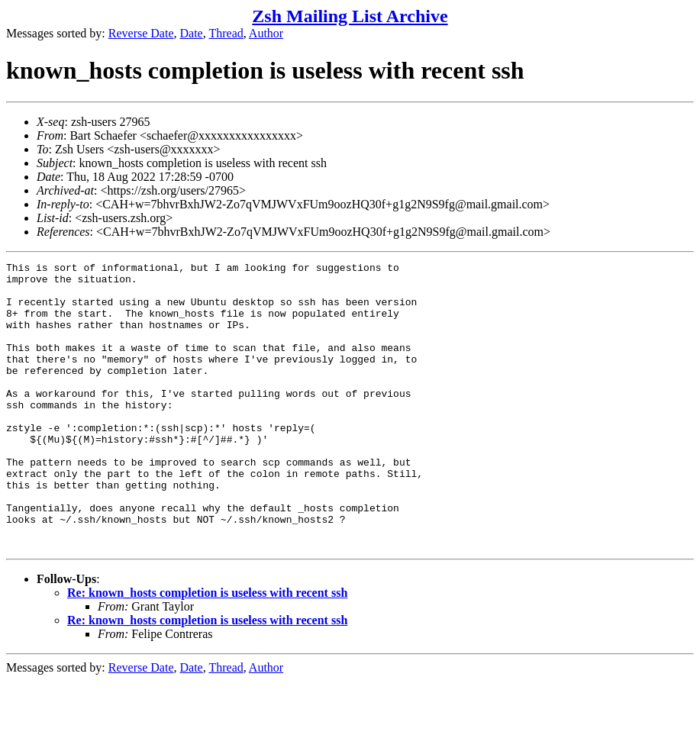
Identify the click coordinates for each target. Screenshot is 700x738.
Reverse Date (141, 33)
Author (266, 33)
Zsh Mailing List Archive (350, 16)
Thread (226, 33)
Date (192, 33)
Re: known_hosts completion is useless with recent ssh (207, 650)
